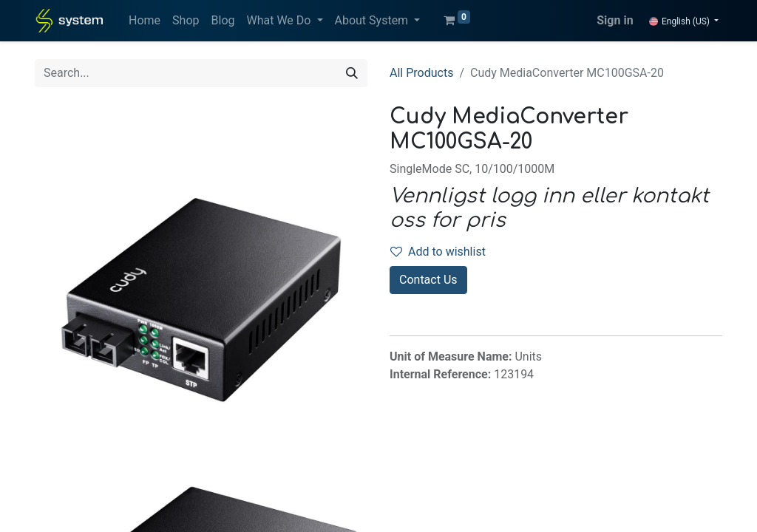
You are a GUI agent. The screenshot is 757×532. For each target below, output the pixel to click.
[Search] (352, 73)
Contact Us (428, 280)
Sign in (615, 20)
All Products (421, 73)
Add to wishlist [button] (438, 252)
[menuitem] (145, 21)
